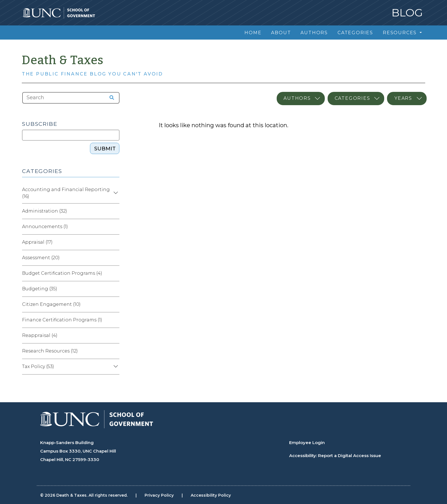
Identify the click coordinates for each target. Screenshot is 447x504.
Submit (105, 149)
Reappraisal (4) (40, 335)
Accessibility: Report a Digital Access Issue (335, 456)
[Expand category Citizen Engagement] (115, 304)
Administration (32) (45, 211)
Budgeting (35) (40, 289)
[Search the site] (110, 98)
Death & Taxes (63, 60)
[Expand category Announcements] (115, 227)
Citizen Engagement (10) (51, 304)
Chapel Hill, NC (56, 459)
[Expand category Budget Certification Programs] (115, 273)
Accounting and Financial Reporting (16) (66, 193)
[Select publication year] (407, 99)
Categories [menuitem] (355, 33)
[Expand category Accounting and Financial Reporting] (115, 193)
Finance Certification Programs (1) (62, 320)
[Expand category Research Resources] (115, 351)
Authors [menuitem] (314, 33)
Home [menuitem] (253, 33)
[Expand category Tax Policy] (115, 367)
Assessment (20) (41, 258)
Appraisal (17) (37, 242)
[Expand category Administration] (115, 211)
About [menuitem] (281, 33)
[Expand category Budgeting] (115, 289)
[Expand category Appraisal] (115, 242)
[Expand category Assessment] (115, 258)
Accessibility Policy (211, 495)
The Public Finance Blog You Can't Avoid (92, 74)
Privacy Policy (159, 495)
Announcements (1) (45, 227)
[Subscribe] (71, 135)
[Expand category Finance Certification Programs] (115, 320)
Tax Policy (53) (38, 366)
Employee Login (307, 443)
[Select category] (356, 99)
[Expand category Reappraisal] (115, 336)
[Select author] (301, 99)
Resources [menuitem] (401, 33)
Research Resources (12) (50, 351)
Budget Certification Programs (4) (62, 273)
